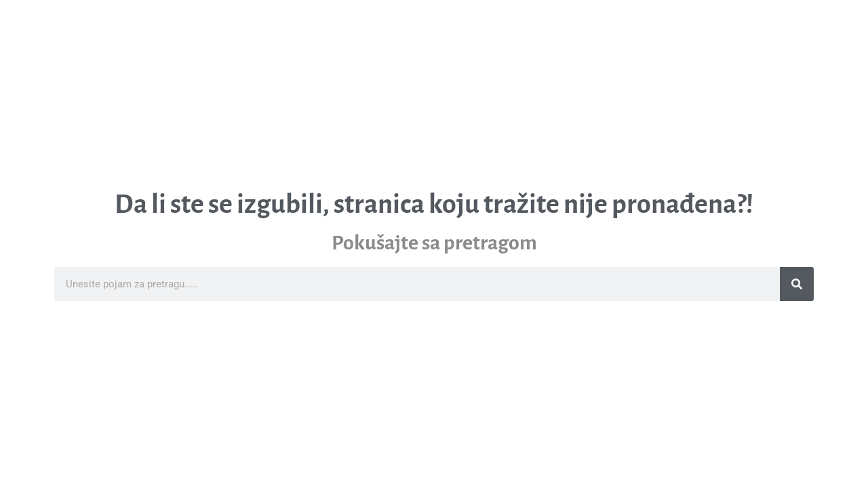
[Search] (797, 284)
